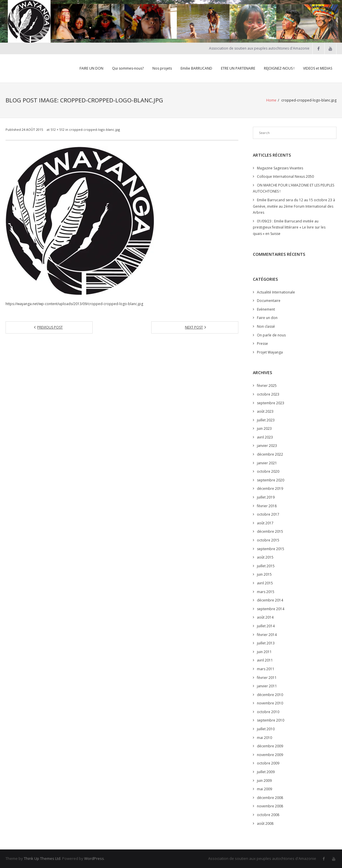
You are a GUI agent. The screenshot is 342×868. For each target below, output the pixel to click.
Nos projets (162, 68)
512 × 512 (57, 129)
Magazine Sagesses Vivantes (280, 168)
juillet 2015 (266, 566)
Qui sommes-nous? (128, 68)
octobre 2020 (268, 471)
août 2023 (265, 411)
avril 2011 (265, 660)
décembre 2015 (270, 531)
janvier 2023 (267, 446)
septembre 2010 (271, 720)
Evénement (266, 309)
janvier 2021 (267, 463)
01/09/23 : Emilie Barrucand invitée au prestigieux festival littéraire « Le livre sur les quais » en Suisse (289, 227)
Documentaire (269, 301)
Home (271, 100)
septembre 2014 (271, 609)
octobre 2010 (268, 712)
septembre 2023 (271, 403)
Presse (262, 344)
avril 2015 (265, 583)
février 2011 (267, 678)
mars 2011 (266, 669)
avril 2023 (265, 437)
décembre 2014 (270, 600)
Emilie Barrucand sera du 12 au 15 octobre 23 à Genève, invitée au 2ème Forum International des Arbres (294, 206)
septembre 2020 (271, 480)
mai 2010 (264, 738)
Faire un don (267, 318)
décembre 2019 (270, 489)
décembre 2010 (270, 695)
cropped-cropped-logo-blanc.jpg (94, 129)
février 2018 (267, 506)
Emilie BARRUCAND (196, 68)
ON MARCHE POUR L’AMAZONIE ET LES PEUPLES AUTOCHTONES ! (294, 188)
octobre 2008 (268, 815)
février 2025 (267, 386)
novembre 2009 (270, 755)
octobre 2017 (268, 514)
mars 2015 (266, 592)
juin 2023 (264, 428)
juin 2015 (264, 574)
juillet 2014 (266, 626)
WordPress (94, 858)
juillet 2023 (266, 420)
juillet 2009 (266, 772)
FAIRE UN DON (91, 68)
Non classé (266, 326)
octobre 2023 (268, 394)
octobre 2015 (268, 540)
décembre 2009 (270, 746)
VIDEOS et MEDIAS (318, 68)
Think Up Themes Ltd (42, 858)
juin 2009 (264, 781)
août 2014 (265, 617)
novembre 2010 (270, 703)
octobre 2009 (268, 763)
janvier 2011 (267, 686)
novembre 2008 (270, 806)
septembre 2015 (271, 549)
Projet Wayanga (270, 352)
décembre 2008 (270, 798)
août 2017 (265, 523)
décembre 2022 (270, 454)
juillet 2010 (266, 729)
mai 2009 (264, 789)
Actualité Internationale (276, 292)
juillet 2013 (266, 643)
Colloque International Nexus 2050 (285, 176)
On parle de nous (271, 335)
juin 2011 (264, 652)
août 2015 (265, 557)
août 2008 (265, 823)
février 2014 (267, 635)
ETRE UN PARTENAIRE (238, 68)
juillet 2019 (266, 497)
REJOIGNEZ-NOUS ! (279, 68)
